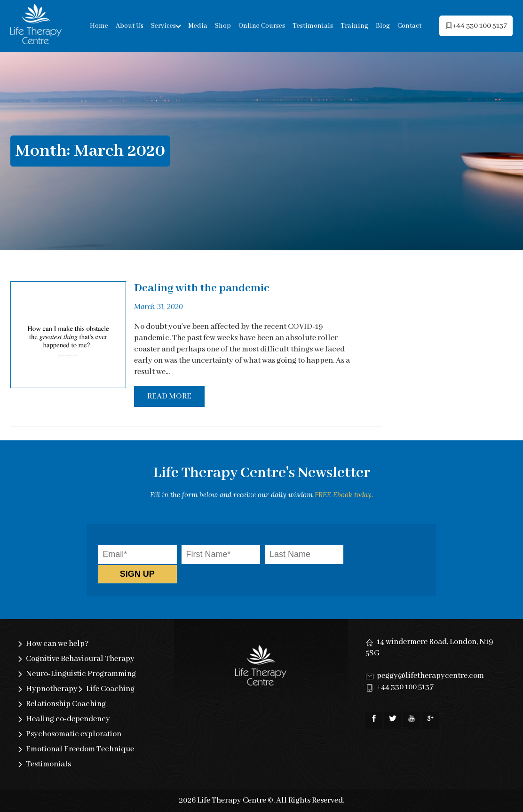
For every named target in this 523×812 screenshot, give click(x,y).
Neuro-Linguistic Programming (81, 674)
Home (99, 26)
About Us (130, 26)
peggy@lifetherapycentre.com (430, 676)
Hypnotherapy (52, 689)
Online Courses (262, 26)
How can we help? (57, 644)
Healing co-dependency (68, 719)
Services (163, 26)
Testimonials (313, 26)
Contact (409, 26)
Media (198, 26)
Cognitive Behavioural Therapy (80, 659)
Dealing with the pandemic (202, 288)
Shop (223, 26)
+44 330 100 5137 (405, 687)
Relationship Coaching (66, 704)
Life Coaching (110, 689)
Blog (383, 26)
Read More (169, 396)
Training (354, 26)
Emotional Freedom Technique (80, 749)
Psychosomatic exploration (74, 734)
